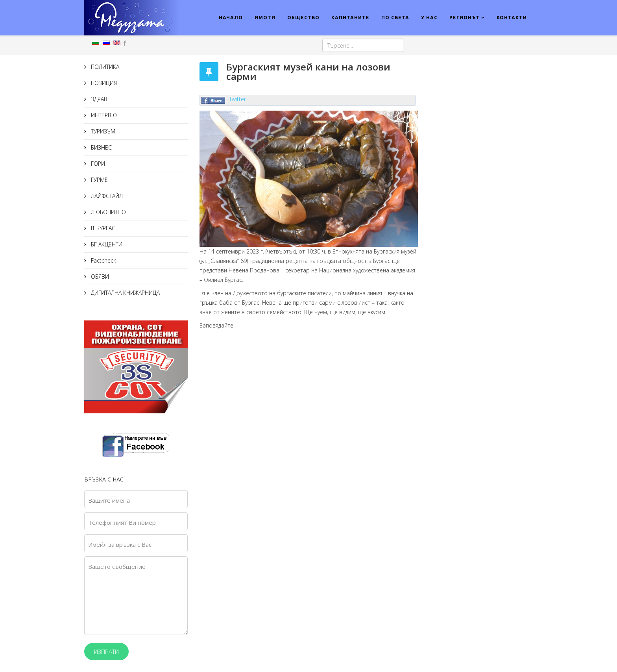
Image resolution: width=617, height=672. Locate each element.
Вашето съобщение (117, 566)
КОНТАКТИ (512, 18)
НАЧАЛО (231, 18)
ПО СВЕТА (395, 18)
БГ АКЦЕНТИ (106, 244)
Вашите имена (109, 500)
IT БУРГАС (102, 228)
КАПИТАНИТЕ (350, 18)
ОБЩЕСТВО (303, 18)
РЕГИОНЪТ (465, 18)
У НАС (429, 18)
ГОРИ (97, 164)
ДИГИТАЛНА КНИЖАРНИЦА (125, 293)
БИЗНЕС (101, 147)
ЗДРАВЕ (100, 99)
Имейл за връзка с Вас (120, 544)
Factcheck (103, 260)
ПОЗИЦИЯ (103, 83)
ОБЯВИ (99, 277)
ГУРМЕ (99, 180)
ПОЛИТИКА (104, 67)
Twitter (237, 99)
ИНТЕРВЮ (103, 115)
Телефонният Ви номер (122, 522)
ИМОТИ (265, 18)
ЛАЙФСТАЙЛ (106, 196)
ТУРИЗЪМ (102, 131)
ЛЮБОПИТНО (108, 212)
